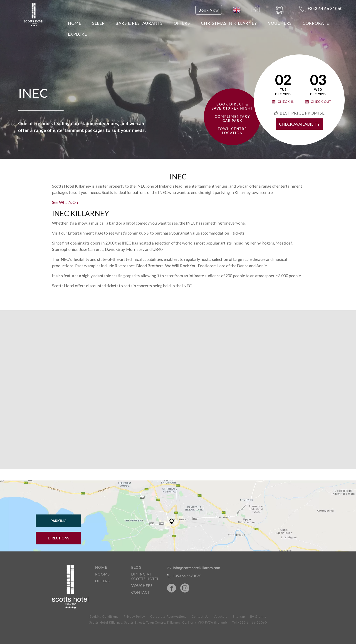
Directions (58, 538)
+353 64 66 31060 (321, 9)
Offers (182, 23)
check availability (299, 124)
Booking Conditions (104, 617)
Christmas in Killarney (229, 23)
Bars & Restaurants (139, 23)
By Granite (258, 617)
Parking (58, 521)
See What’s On (65, 202)
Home (75, 23)
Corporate (316, 23)
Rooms (102, 574)
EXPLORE (77, 34)
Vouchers (280, 23)
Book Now (209, 10)
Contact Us (200, 617)
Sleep (98, 23)
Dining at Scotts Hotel (145, 576)
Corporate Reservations (168, 617)
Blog (136, 567)
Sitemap (239, 617)
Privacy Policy (134, 617)
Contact (141, 592)
